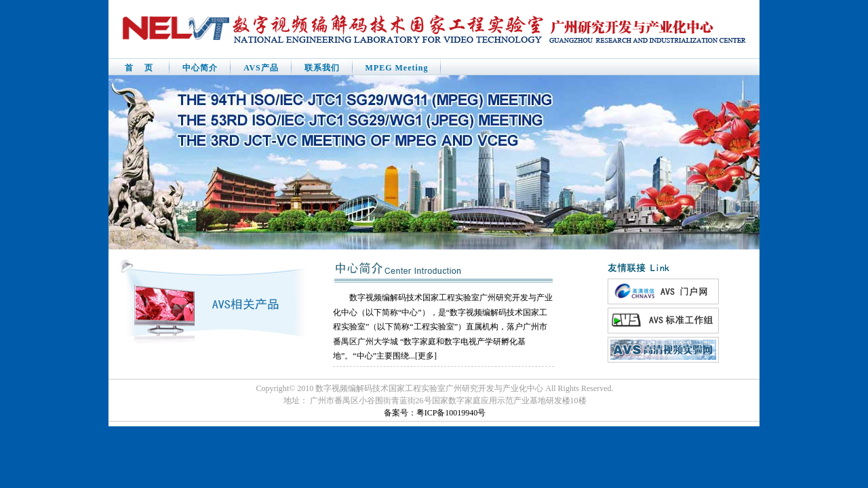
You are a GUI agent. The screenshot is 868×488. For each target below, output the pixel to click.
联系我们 (322, 68)
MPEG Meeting (397, 68)
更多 (426, 356)
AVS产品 (261, 68)
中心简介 (200, 68)
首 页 (139, 68)
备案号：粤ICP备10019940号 (435, 413)
